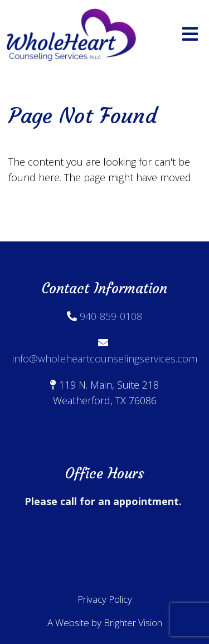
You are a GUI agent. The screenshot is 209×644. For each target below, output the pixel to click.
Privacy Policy (105, 599)
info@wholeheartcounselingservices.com (105, 359)
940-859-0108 (111, 316)
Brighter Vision (133, 623)
